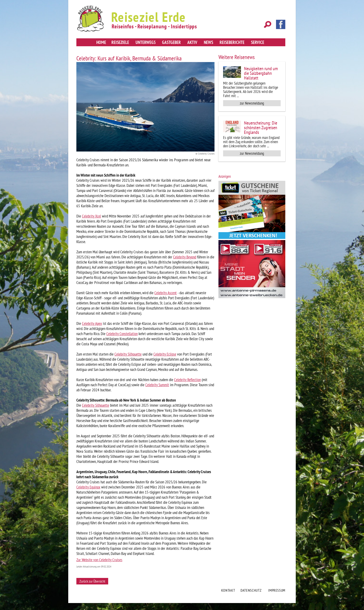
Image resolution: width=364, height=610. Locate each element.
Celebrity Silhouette (128, 354)
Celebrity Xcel (91, 216)
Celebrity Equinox (88, 487)
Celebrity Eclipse (165, 354)
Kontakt (228, 590)
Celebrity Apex (92, 323)
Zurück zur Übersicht (92, 581)
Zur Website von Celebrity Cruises (99, 560)
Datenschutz (251, 590)
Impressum (277, 590)
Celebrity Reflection (187, 380)
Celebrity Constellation (122, 334)
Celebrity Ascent (166, 293)
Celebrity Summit (157, 385)
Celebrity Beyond (185, 257)
